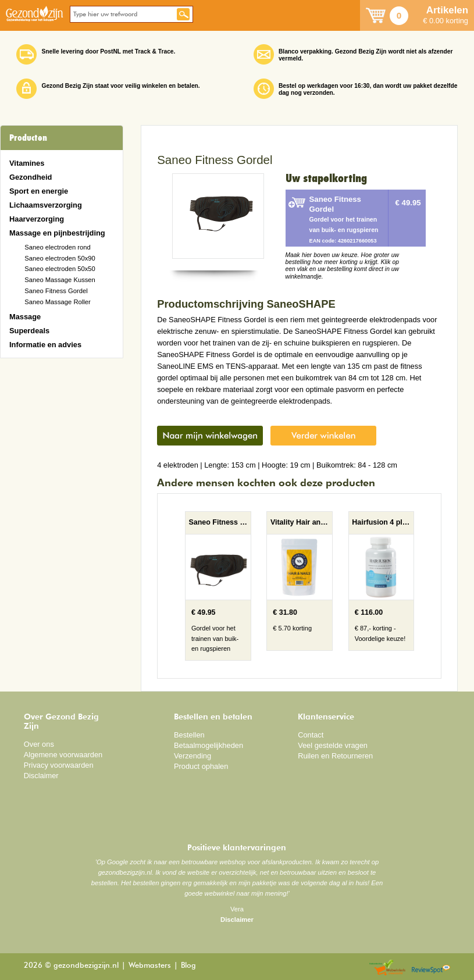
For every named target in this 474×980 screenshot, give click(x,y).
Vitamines (27, 163)
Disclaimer (41, 776)
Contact (311, 735)
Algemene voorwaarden (63, 755)
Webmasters (150, 966)
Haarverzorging (37, 219)
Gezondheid (31, 177)
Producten (28, 138)
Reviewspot (431, 968)
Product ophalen (201, 766)
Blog (188, 966)
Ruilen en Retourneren (335, 756)
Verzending (193, 756)
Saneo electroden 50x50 (60, 269)
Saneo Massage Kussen (60, 280)
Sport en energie (39, 191)
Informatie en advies (45, 345)
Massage (25, 317)
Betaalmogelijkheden (209, 745)
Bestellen (189, 735)
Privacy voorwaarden (59, 765)
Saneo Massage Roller (58, 302)
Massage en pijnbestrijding (57, 233)
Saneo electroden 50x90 (60, 258)
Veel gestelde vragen (333, 745)
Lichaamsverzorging (46, 205)
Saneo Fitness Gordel (56, 291)
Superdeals (29, 331)
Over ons (39, 744)
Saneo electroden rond (58, 247)
